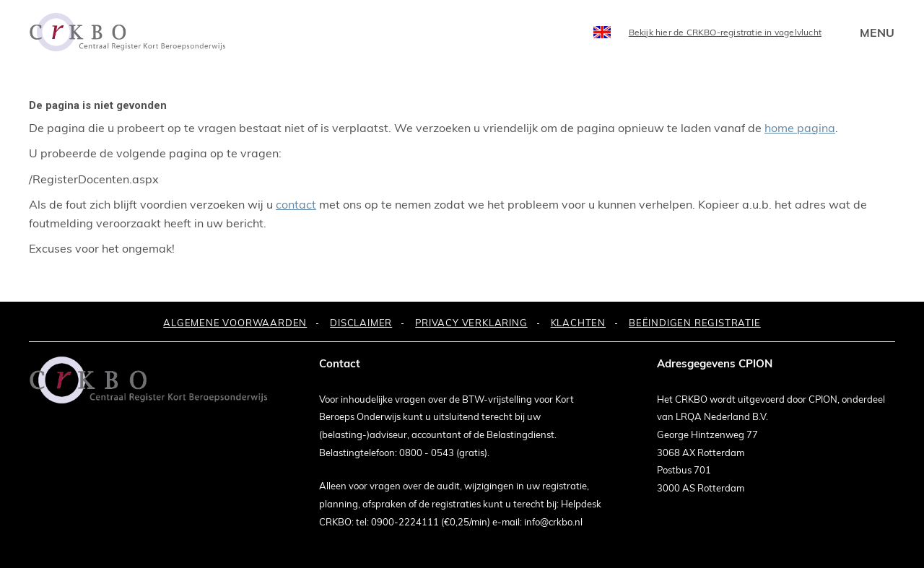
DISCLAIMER (361, 323)
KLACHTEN (578, 323)
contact (296, 204)
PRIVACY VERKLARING (471, 323)
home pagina (800, 128)
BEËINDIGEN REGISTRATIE (695, 323)
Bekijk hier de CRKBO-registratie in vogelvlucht (725, 32)
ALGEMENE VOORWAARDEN (235, 323)
